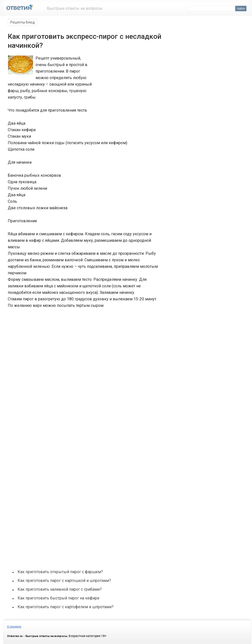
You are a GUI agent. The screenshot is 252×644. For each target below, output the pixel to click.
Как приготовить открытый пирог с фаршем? (60, 572)
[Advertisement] (125, 74)
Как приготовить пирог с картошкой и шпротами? (64, 581)
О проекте (14, 627)
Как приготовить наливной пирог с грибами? (60, 589)
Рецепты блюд (23, 22)
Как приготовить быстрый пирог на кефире (58, 598)
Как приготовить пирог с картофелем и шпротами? (66, 607)
